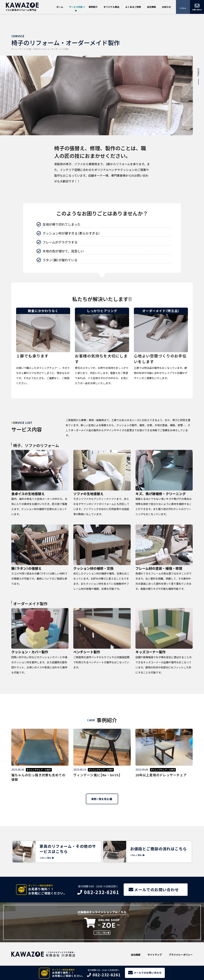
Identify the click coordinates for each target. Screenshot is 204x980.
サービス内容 (76, 7)
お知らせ (166, 7)
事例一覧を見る (100, 799)
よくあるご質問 (133, 7)
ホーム (60, 7)
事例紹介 (93, 7)
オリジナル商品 (111, 7)
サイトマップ (155, 955)
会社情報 (151, 7)
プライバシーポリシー (181, 955)
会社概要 (136, 955)
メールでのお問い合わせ (148, 973)
